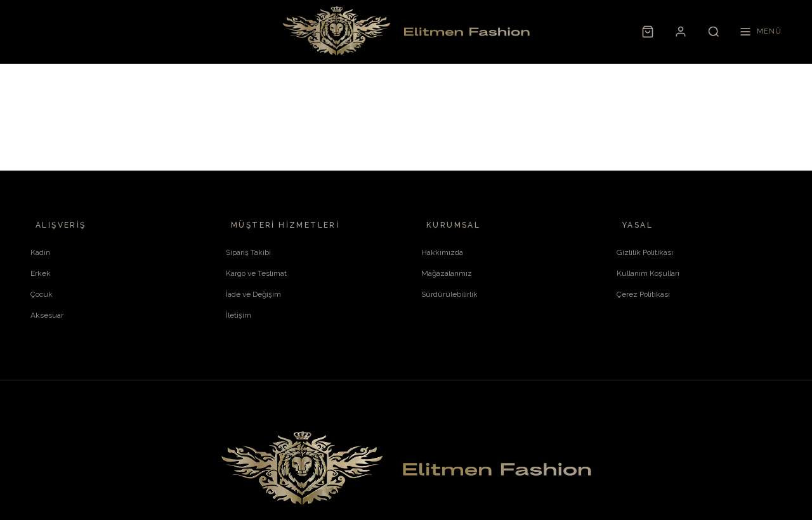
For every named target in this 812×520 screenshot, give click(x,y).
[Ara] (714, 32)
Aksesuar (47, 315)
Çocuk (42, 294)
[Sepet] (648, 32)
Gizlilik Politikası (645, 252)
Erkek (41, 273)
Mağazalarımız (447, 273)
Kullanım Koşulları (648, 273)
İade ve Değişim (253, 294)
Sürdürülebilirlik (449, 294)
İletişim (239, 315)
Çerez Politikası (643, 294)
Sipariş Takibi (248, 252)
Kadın (40, 252)
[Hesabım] (681, 32)
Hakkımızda (442, 252)
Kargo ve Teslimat (256, 273)
